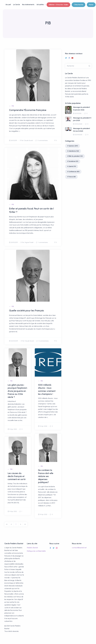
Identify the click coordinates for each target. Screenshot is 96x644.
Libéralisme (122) (74, 151)
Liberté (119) (72, 166)
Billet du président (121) (76, 156)
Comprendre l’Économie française (28, 110)
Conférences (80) (74, 172)
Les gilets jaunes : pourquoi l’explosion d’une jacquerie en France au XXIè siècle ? (17, 391)
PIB (13, 106)
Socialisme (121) (73, 161)
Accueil (8, 5)
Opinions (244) (73, 146)
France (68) (72, 177)
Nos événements (28, 5)
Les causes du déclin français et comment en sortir (17, 476)
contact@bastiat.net (79, 548)
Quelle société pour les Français (27, 310)
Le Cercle (16, 5)
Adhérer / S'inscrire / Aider (58, 5)
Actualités (40, 5)
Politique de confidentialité (36, 551)
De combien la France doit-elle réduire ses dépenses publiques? (46, 476)
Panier (91, 5)
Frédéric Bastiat (32, 548)
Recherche (79, 5)
